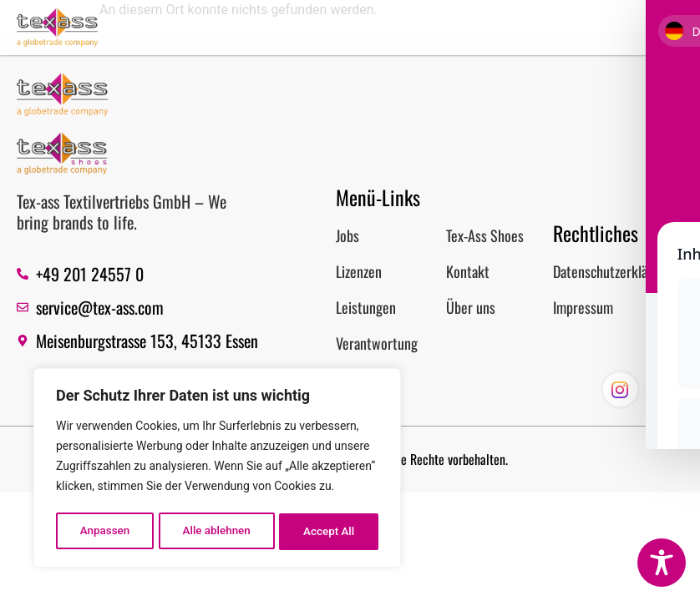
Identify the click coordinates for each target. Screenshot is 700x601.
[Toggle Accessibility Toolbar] (662, 563)
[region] (217, 470)
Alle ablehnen (217, 532)
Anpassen (104, 532)
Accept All (330, 532)
